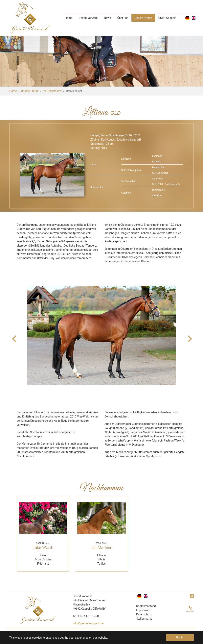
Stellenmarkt (144, 619)
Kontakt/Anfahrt (146, 606)
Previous (14, 337)
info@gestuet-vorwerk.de (88, 623)
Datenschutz (144, 614)
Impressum (143, 610)
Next (189, 337)
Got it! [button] (180, 637)
